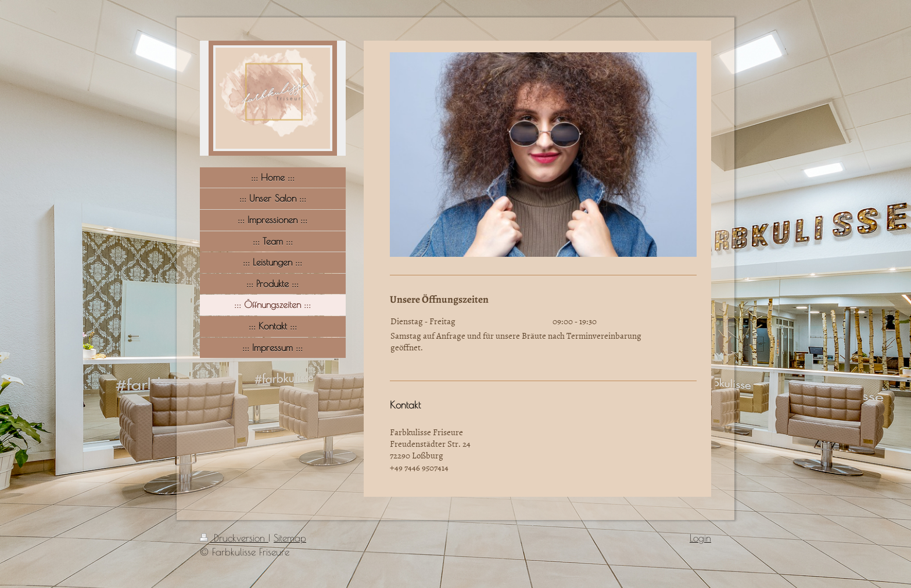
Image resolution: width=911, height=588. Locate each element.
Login (700, 538)
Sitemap (290, 538)
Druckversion (234, 538)
